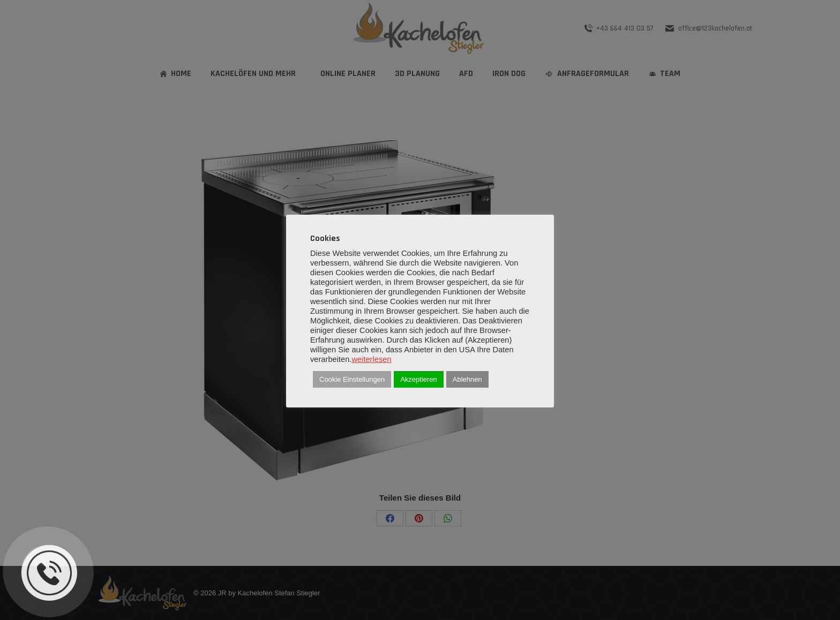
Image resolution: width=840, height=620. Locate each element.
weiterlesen (371, 359)
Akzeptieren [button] (419, 379)
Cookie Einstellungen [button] (352, 379)
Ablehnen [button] (467, 379)
